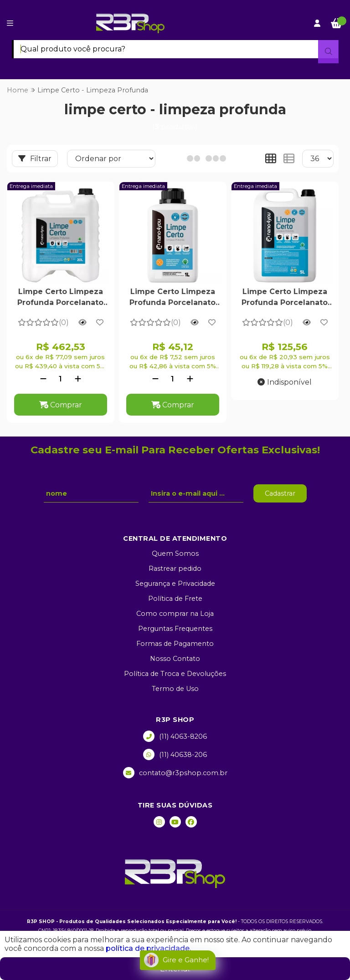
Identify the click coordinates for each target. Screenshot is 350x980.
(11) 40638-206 (175, 754)
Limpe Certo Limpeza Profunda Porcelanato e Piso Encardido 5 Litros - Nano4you (285, 298)
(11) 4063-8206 (175, 736)
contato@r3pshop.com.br (175, 773)
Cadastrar (280, 493)
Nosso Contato (175, 659)
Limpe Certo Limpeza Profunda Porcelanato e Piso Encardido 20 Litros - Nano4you (60, 298)
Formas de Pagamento (175, 644)
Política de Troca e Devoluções (175, 674)
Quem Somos (175, 553)
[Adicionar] (78, 379)
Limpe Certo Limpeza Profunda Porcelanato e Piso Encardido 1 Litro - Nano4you (173, 298)
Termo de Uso (175, 689)
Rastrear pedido (175, 569)
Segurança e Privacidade (175, 584)
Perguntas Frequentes (175, 629)
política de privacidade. (148, 948)
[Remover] (43, 379)
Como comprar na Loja (175, 614)
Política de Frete (175, 599)
